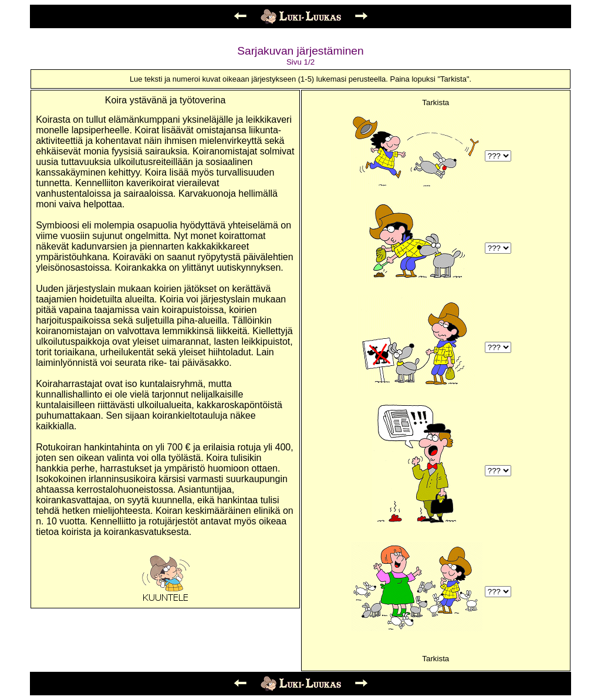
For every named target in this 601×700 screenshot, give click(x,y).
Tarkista (436, 102)
